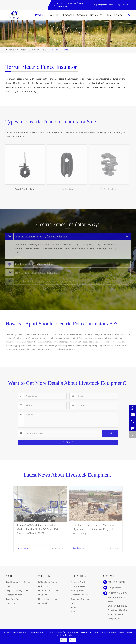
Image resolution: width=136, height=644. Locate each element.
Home (11, 50)
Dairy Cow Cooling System (17, 591)
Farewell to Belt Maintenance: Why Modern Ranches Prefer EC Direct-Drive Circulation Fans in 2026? (39, 528)
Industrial (42, 603)
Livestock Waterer (14, 595)
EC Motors (10, 603)
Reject (63, 640)
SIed (110, 432)
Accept (73, 640)
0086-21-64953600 (68, 3)
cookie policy (62, 635)
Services (82, 15)
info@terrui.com (105, 5)
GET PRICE (68, 441)
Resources (96, 15)
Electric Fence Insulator (58, 50)
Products (40, 15)
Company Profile (78, 582)
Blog (108, 15)
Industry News (77, 591)
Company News (78, 586)
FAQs (73, 603)
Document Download (80, 599)
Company (68, 15)
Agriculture (43, 586)
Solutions (54, 15)
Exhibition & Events (80, 595)
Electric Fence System (48, 599)
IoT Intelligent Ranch (47, 582)
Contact (119, 15)
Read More (22, 547)
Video (73, 608)
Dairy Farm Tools (37, 50)
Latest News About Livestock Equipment (67, 477)
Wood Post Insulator (23, 189)
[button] (8, 521)
